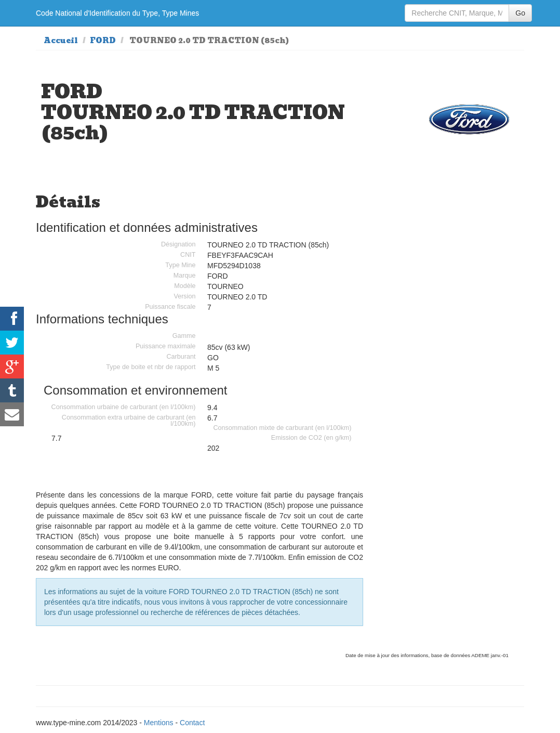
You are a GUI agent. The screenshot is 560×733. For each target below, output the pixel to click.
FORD (103, 41)
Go (520, 13)
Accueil (61, 41)
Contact (192, 723)
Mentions (159, 723)
